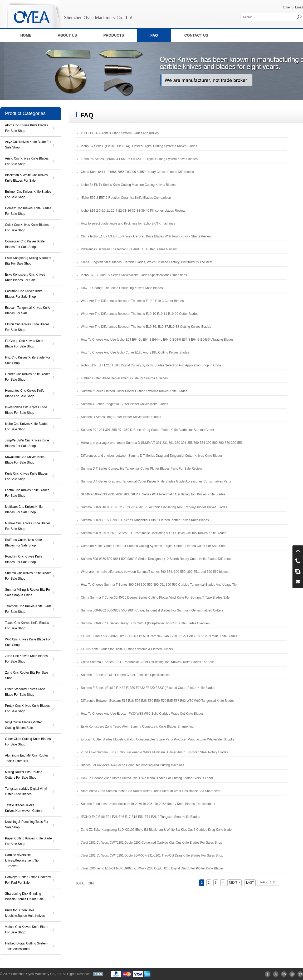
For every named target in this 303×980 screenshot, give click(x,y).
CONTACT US (196, 35)
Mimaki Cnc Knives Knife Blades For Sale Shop (28, 526)
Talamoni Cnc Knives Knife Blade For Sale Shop (28, 609)
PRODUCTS (114, 35)
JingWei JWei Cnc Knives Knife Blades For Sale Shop (27, 443)
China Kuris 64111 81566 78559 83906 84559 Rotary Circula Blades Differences (137, 172)
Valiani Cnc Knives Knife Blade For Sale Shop (27, 930)
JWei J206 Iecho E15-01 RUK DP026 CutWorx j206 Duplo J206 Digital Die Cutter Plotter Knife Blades (152, 868)
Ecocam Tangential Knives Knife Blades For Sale (28, 310)
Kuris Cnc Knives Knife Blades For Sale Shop (26, 476)
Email (299, 7)
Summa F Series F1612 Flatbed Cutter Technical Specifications (125, 675)
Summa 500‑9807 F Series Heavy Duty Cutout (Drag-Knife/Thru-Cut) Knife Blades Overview (146, 623)
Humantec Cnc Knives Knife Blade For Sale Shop (25, 393)
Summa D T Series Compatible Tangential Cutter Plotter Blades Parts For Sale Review (141, 469)
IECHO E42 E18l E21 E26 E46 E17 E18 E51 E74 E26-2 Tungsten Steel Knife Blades (140, 817)
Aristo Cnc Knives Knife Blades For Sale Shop (27, 161)
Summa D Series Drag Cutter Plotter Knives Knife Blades (121, 417)
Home (286, 7)
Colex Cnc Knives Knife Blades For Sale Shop (27, 228)
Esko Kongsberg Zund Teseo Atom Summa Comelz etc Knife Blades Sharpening (137, 727)
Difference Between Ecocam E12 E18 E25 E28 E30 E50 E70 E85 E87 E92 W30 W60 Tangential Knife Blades (158, 701)
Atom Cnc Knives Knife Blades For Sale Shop (26, 128)
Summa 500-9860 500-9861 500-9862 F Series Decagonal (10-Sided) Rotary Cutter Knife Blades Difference (157, 559)
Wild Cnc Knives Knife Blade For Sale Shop (28, 642)
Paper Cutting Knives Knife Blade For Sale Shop (28, 841)
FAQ (154, 35)
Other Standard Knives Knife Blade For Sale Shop (25, 692)
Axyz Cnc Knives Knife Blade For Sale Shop (28, 145)
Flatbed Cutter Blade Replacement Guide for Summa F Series (124, 378)
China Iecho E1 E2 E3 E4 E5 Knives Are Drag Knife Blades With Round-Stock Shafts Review (146, 236)
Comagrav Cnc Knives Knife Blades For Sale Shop (25, 244)
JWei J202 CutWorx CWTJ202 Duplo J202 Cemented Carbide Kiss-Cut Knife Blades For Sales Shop (151, 843)
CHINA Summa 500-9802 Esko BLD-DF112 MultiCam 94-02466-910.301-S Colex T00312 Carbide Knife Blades (159, 636)
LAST (250, 883)
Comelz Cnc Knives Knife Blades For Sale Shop (28, 211)
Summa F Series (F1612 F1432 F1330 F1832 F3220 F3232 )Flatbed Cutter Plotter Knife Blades (148, 688)
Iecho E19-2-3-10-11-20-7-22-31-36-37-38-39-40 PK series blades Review (133, 211)
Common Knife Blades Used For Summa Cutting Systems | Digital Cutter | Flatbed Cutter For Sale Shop (154, 546)
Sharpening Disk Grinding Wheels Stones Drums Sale (24, 896)
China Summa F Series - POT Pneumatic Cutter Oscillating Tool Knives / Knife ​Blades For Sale (147, 662)
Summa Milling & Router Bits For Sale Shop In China (28, 592)
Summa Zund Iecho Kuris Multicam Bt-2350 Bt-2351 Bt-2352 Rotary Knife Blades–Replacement (148, 804)
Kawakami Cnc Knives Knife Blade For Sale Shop (25, 460)
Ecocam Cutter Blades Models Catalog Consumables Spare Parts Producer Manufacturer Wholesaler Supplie (158, 739)
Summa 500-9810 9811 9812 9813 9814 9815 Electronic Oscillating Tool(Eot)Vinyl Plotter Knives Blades (154, 507)
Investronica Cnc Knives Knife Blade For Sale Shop (26, 410)
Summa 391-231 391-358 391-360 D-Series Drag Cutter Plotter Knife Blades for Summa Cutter (148, 430)
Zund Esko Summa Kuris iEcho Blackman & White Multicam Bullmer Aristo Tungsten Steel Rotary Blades (154, 752)
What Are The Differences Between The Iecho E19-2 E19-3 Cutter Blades (132, 301)
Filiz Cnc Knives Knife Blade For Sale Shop (28, 360)
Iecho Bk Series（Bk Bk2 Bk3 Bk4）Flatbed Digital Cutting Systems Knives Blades (139, 146)
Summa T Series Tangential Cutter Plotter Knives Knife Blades (124, 404)
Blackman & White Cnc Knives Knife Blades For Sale (26, 178)
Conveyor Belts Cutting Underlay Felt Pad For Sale (28, 880)
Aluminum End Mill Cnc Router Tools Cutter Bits (26, 758)
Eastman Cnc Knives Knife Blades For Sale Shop (24, 294)
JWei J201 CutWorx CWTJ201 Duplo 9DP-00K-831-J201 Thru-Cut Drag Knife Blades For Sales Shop (152, 855)
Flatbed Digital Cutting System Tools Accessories (26, 946)
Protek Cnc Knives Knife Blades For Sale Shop (27, 708)
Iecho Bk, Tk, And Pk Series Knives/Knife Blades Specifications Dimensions (134, 275)
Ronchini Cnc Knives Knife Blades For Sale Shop (24, 559)
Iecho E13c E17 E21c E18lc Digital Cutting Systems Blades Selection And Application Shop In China (151, 365)
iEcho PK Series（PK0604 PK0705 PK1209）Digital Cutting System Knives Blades (139, 159)
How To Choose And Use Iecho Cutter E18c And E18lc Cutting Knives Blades (135, 352)
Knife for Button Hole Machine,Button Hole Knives (25, 913)
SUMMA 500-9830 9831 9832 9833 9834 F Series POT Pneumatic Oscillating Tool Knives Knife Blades (153, 494)
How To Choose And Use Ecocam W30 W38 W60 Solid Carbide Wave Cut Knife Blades (142, 714)
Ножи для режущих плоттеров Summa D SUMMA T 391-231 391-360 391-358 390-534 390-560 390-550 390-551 (162, 443)
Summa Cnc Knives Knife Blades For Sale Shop (28, 576)
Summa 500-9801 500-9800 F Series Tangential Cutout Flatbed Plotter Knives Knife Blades (145, 520)
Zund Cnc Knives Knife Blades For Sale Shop (26, 659)
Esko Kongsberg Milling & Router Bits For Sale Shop (28, 261)
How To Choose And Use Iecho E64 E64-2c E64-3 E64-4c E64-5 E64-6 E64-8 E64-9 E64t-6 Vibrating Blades (157, 340)
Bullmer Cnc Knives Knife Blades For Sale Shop (28, 194)
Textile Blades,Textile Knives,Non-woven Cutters (24, 808)
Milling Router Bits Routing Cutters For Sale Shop (24, 775)
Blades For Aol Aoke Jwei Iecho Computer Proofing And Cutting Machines (133, 765)
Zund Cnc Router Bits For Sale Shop (26, 675)
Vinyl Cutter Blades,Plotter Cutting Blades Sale (23, 725)
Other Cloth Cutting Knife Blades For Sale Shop (28, 742)
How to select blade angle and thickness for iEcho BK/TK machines (128, 223)
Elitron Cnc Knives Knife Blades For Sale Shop (27, 327)
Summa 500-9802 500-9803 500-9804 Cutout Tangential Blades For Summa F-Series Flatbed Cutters (152, 610)
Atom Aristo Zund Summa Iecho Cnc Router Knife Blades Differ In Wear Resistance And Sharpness (150, 791)
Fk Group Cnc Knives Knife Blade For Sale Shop (24, 344)
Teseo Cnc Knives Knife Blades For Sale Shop (27, 626)
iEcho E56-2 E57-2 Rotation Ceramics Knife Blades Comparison (126, 198)
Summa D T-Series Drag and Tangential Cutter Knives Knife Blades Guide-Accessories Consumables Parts (156, 481)
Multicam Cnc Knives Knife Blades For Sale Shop (24, 509)
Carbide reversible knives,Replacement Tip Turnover (22, 860)
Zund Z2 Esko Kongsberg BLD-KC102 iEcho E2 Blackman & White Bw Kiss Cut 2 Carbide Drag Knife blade (156, 830)
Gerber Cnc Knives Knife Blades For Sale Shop (28, 377)
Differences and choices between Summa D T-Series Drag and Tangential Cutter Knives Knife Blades (152, 456)
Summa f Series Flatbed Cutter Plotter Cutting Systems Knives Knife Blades (134, 391)
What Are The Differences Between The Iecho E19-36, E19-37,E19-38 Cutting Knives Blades (146, 327)
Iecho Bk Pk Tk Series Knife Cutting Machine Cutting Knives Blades (128, 185)
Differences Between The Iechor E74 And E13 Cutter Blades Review (129, 249)
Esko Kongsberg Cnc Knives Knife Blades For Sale (25, 277)
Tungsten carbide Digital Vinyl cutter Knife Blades (26, 791)
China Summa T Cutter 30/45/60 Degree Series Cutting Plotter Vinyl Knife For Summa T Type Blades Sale (155, 598)
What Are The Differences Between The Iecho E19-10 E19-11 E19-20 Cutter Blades (140, 314)
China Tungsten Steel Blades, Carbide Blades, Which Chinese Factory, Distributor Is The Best (146, 262)
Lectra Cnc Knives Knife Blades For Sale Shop (27, 493)
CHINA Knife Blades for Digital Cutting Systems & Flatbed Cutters (127, 649)
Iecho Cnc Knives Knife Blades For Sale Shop (27, 427)
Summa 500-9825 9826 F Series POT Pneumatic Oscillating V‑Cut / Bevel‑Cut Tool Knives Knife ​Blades (154, 533)
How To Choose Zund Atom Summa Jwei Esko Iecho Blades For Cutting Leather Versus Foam (147, 778)
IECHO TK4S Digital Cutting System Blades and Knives (120, 133)
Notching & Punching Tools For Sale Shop (27, 825)
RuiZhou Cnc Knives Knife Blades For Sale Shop (23, 543)
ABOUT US (67, 35)
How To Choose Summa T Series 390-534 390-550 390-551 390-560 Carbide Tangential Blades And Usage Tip (159, 585)
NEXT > (234, 883)
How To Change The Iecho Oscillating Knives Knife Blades (122, 288)
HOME (26, 35)
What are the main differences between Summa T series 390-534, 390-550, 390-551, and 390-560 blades (155, 572)
